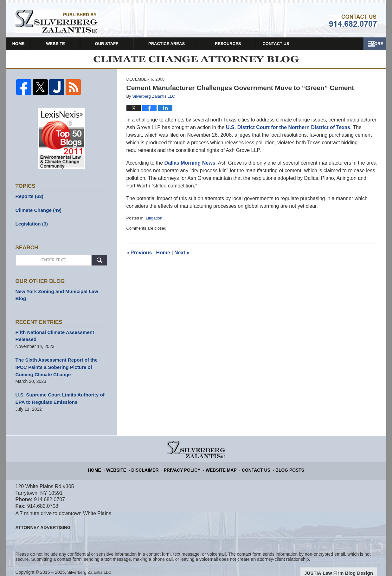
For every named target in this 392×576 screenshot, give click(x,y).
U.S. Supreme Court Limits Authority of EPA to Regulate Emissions (57, 389)
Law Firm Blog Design (347, 563)
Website (73, 44)
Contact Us (355, 44)
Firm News (244, 44)
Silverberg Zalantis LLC (90, 562)
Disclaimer (151, 458)
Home (27, 44)
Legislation (31, 226)
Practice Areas (184, 44)
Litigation (154, 222)
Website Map (221, 458)
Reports (29, 200)
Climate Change (37, 213)
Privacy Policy (185, 458)
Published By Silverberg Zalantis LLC (353, 21)
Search (99, 262)
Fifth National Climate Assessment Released (52, 329)
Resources (299, 44)
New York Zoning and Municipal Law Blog (59, 293)
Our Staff (124, 44)
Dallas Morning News (189, 166)
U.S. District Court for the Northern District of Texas (288, 131)
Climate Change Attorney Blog (56, 21)
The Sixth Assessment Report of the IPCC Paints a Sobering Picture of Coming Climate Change (59, 359)
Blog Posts (284, 458)
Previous (139, 256)
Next (182, 256)
